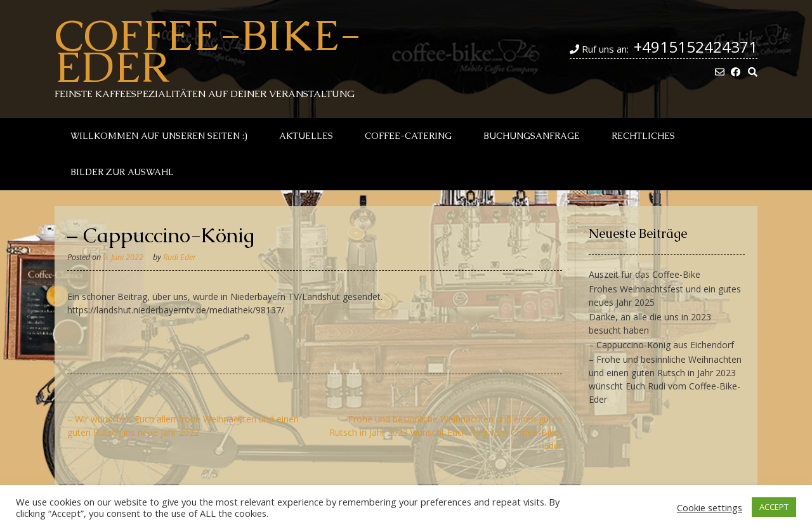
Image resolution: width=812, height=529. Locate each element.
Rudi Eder (180, 257)
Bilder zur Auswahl (122, 172)
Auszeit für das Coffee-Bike (645, 274)
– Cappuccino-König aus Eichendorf (661, 345)
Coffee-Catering (408, 136)
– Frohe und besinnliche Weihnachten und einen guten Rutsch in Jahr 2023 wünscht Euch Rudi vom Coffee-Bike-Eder (446, 432)
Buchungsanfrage (532, 136)
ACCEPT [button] (774, 507)
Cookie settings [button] (710, 507)
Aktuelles (306, 136)
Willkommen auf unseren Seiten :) (159, 136)
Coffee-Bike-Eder (208, 51)
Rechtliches (643, 136)
